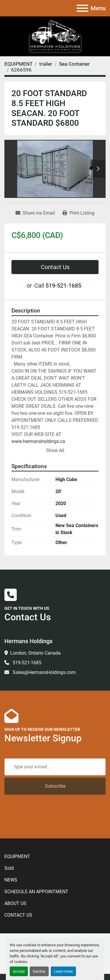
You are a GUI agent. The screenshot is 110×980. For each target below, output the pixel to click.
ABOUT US (15, 903)
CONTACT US (18, 915)
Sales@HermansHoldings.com (44, 672)
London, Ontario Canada (35, 653)
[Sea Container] (74, 64)
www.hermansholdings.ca (38, 441)
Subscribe (55, 786)
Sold (9, 868)
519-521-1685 (63, 286)
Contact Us (55, 267)
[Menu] (82, 8)
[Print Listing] (78, 213)
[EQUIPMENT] (18, 64)
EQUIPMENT (17, 856)
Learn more (63, 971)
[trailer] (46, 64)
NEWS (11, 880)
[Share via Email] (35, 213)
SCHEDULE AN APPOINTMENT (36, 892)
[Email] (55, 767)
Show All (55, 450)
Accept (19, 971)
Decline (39, 971)
